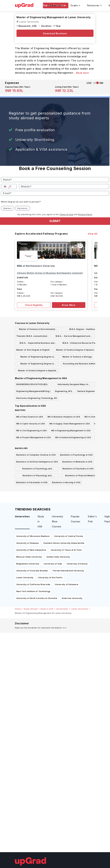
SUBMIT (55, 221)
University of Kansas (77, 564)
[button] (5, 186)
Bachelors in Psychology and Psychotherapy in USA (37, 469)
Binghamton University (28, 564)
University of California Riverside (33, 584)
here (65, 628)
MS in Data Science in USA (30, 417)
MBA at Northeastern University (36, 266)
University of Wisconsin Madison (33, 536)
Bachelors (22, 208)
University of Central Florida (69, 536)
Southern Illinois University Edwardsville (64, 543)
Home (18, 609)
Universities (62, 609)
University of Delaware (67, 584)
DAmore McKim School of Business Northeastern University (50, 273)
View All (93, 234)
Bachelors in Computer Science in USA (36, 455)
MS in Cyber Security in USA (31, 424)
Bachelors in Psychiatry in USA (78, 469)
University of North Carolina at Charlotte (37, 598)
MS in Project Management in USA (34, 437)
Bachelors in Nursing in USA (66, 482)
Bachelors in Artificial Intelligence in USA (37, 462)
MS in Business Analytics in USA (64, 417)
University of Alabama (28, 543)
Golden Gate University (58, 557)
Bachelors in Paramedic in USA (32, 482)
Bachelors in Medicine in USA (77, 462)
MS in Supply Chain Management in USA (70, 424)
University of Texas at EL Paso (66, 550)
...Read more (81, 73)
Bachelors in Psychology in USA (76, 455)
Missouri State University (29, 557)
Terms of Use (66, 214)
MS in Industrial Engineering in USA (73, 437)
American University (72, 598)
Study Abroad (31, 609)
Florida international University (68, 571)
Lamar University (25, 578)
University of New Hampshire (31, 550)
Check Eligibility (34, 305)
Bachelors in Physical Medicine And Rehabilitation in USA (83, 476)
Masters (8, 208)
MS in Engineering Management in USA (71, 431)
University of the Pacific (50, 578)
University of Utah (53, 564)
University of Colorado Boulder (32, 571)
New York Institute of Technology (33, 591)
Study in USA (47, 609)
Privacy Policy (85, 214)
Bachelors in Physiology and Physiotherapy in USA (37, 476)
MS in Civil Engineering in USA (32, 431)
